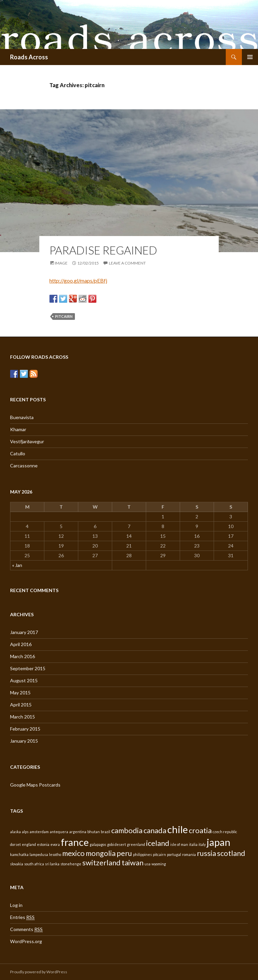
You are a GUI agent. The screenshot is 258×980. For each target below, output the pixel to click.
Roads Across (29, 57)
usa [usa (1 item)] (147, 864)
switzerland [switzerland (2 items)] (101, 862)
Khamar (18, 429)
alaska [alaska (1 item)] (15, 832)
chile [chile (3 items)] (178, 829)
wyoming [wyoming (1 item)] (159, 864)
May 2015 (20, 693)
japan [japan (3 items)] (219, 842)
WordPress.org (26, 941)
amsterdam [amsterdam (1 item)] (39, 832)
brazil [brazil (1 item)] (105, 832)
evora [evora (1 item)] (55, 844)
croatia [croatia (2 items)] (200, 830)
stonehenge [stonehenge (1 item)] (71, 864)
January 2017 (24, 632)
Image (61, 263)
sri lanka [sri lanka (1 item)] (52, 864)
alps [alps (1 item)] (25, 832)
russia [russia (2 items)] (206, 853)
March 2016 (23, 656)
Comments (26, 929)
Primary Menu (250, 57)
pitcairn (64, 316)
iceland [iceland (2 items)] (158, 843)
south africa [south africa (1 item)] (34, 864)
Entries (22, 917)
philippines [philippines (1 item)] (142, 854)
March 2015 (23, 717)
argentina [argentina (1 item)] (78, 832)
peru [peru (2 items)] (124, 853)
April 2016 (21, 644)
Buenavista (22, 417)
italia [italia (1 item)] (193, 844)
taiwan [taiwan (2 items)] (133, 862)
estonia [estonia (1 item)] (43, 844)
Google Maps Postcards (35, 785)
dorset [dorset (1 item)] (15, 844)
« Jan (17, 565)
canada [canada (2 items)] (155, 830)
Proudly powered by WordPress (39, 972)
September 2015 (28, 668)
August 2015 (24, 680)
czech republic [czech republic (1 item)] (225, 832)
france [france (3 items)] (75, 842)
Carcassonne (24, 466)
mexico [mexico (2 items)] (73, 853)
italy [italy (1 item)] (202, 844)
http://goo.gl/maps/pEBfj (78, 280)
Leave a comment (127, 263)
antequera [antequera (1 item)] (59, 832)
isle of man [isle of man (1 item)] (179, 844)
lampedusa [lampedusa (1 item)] (39, 854)
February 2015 (25, 729)
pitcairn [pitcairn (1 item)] (159, 854)
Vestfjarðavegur (27, 441)
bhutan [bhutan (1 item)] (94, 832)
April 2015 (21, 705)
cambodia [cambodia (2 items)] (127, 830)
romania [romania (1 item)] (189, 854)
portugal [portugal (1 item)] (174, 854)
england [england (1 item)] (29, 844)
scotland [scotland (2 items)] (231, 853)
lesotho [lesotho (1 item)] (55, 854)
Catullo (18, 453)
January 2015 (24, 741)
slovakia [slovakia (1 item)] (17, 864)
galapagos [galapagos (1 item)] (98, 844)
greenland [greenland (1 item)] (136, 844)
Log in (16, 905)
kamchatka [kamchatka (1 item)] (19, 854)
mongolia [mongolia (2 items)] (101, 853)
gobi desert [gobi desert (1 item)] (117, 844)
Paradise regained (103, 250)
